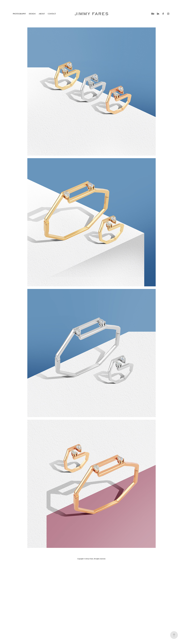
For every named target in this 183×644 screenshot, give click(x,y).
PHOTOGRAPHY (19, 14)
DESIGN (32, 14)
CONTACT (52, 14)
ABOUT (42, 14)
